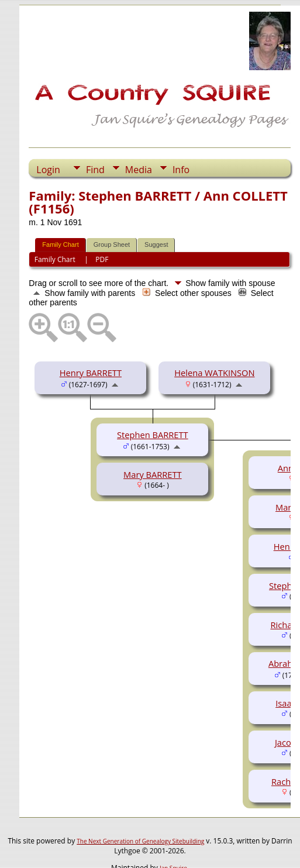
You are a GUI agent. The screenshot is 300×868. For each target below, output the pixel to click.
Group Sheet (112, 244)
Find (95, 170)
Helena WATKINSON (214, 373)
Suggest (156, 244)
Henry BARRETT (91, 373)
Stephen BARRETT (153, 435)
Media (139, 170)
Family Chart (60, 244)
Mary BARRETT (153, 474)
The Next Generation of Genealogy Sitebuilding (140, 841)
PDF (102, 259)
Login (48, 170)
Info (181, 170)
